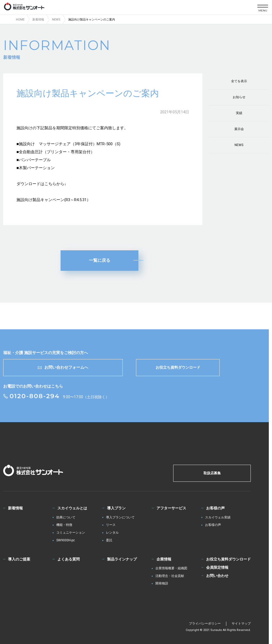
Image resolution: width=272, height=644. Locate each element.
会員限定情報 (217, 567)
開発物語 (162, 583)
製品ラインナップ (122, 559)
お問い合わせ (217, 576)
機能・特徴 (64, 525)
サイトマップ (241, 624)
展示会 (239, 129)
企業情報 (164, 559)
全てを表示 (239, 81)
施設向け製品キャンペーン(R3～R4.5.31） (54, 200)
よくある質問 (69, 559)
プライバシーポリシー (205, 624)
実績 (239, 113)
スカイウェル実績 (218, 518)
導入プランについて (120, 518)
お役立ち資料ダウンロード (178, 367)
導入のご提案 (19, 559)
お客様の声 (215, 508)
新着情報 (15, 508)
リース (111, 525)
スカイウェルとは (72, 508)
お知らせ (239, 97)
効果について (66, 518)
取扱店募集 (212, 473)
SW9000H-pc (66, 540)
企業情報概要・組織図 (171, 568)
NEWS (239, 145)
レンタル (112, 533)
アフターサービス (171, 508)
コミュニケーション (71, 533)
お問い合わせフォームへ (63, 367)
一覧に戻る (100, 260)
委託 (109, 540)
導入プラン (116, 508)
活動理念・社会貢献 (170, 576)
